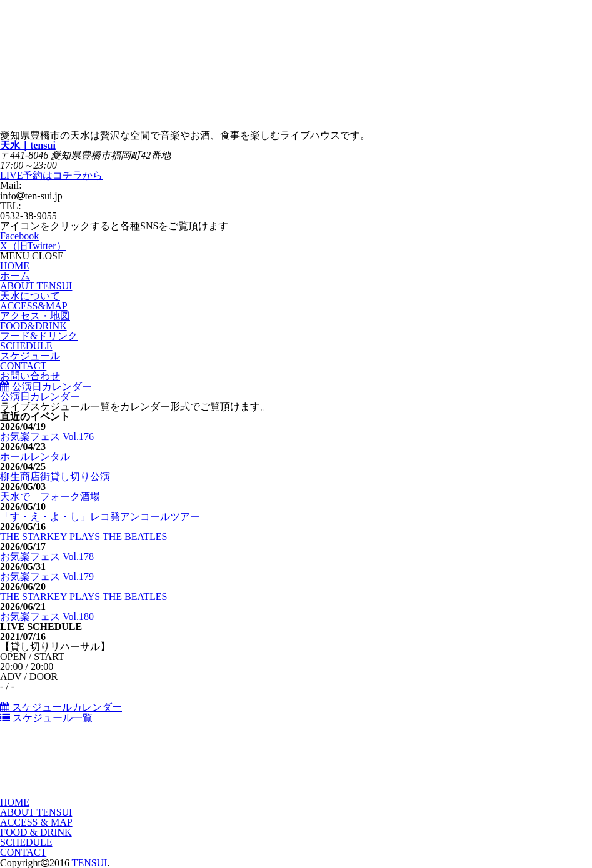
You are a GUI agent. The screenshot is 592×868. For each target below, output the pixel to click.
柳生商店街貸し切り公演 (55, 476)
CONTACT (23, 852)
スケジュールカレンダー (61, 707)
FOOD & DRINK (36, 832)
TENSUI (90, 863)
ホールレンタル (35, 456)
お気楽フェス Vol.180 (47, 616)
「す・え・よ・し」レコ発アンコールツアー (100, 516)
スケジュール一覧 (46, 718)
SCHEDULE (26, 842)
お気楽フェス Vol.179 (47, 576)
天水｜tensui (28, 145)
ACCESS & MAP (36, 822)
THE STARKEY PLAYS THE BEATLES (83, 536)
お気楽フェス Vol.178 (47, 556)
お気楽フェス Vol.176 (47, 436)
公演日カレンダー (46, 387)
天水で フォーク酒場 (50, 496)
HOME (15, 802)
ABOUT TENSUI (36, 812)
